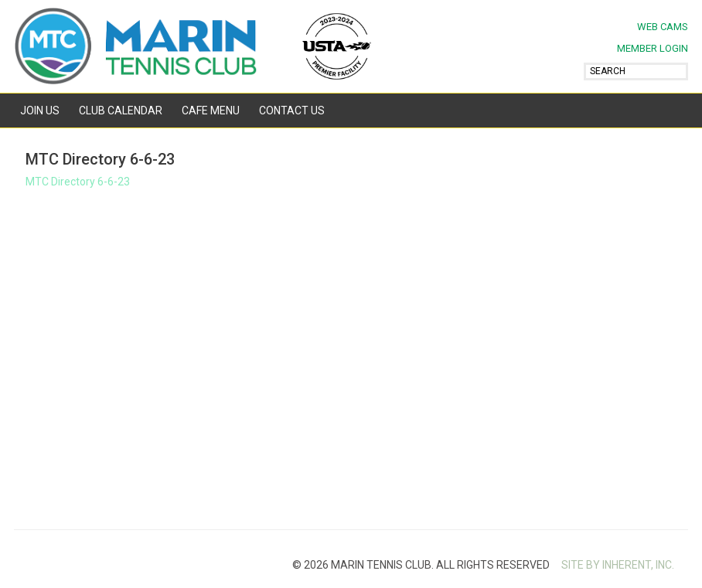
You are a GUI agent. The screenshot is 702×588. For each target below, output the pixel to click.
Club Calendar (121, 110)
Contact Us (292, 110)
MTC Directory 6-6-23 (78, 182)
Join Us (40, 110)
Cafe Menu (211, 110)
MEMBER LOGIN (653, 48)
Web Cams (663, 27)
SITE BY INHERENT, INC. (618, 565)
